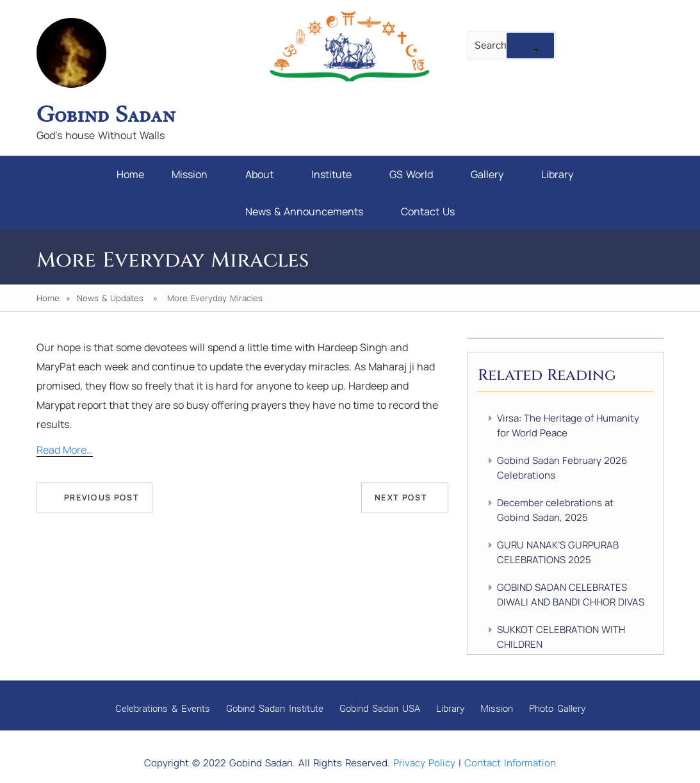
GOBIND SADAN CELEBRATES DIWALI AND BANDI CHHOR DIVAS (571, 595)
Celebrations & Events (163, 708)
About (266, 174)
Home (130, 174)
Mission (196, 174)
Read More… (65, 450)
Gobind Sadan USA (380, 708)
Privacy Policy (424, 763)
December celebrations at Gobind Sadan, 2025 (555, 510)
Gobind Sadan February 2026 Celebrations (562, 468)
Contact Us (428, 211)
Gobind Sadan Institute (275, 708)
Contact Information (510, 763)
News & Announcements (311, 211)
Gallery (494, 174)
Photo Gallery (557, 708)
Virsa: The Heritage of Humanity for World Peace (568, 425)
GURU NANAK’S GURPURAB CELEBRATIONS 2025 (558, 552)
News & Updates (110, 298)
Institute (338, 174)
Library (564, 174)
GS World (418, 174)
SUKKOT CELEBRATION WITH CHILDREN (561, 637)
